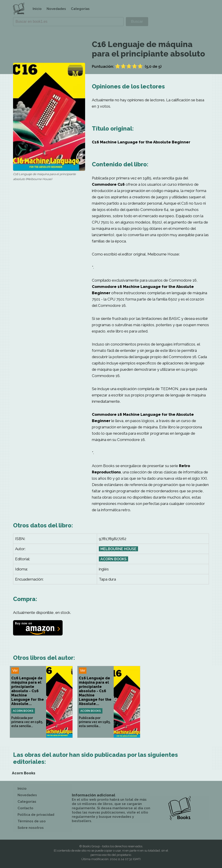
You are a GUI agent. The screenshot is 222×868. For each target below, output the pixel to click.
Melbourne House (118, 549)
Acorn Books (113, 559)
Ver (15, 670)
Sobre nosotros (31, 828)
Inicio (37, 9)
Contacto (25, 808)
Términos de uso (32, 821)
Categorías (80, 9)
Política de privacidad (36, 815)
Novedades (56, 9)
